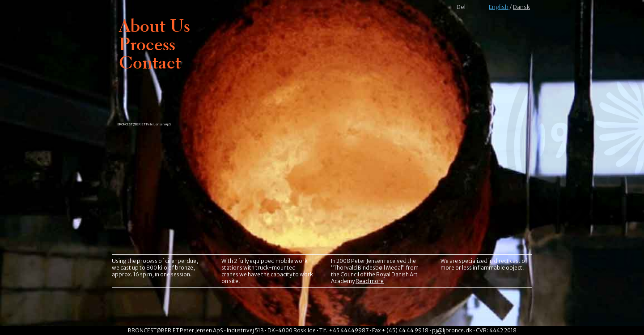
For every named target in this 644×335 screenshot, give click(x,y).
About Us (155, 26)
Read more (370, 281)
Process (147, 44)
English (499, 7)
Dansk (521, 7)
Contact (150, 62)
